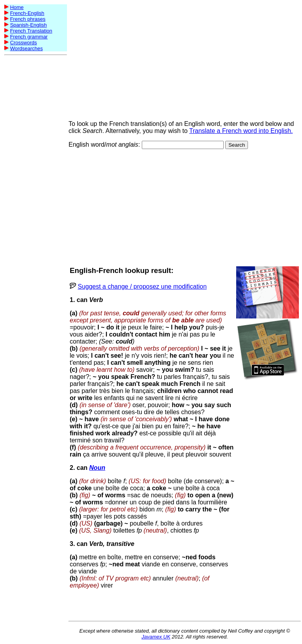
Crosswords (24, 43)
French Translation (31, 31)
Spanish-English (29, 25)
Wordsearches (27, 48)
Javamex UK (156, 637)
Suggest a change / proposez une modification (142, 287)
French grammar (29, 37)
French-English (27, 13)
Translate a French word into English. (241, 131)
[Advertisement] (36, 176)
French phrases (28, 19)
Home (17, 7)
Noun (97, 468)
